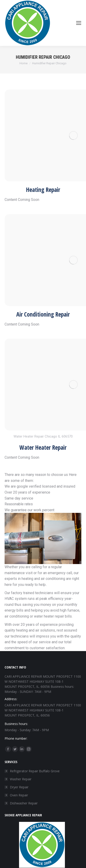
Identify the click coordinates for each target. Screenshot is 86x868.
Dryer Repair (19, 787)
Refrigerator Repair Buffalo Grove (35, 771)
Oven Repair (19, 795)
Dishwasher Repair (24, 803)
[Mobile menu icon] (79, 23)
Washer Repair (21, 779)
